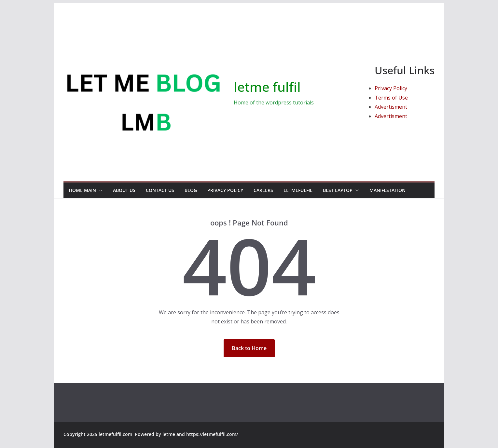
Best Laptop (338, 190)
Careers (263, 190)
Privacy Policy (391, 88)
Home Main (82, 190)
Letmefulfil (298, 190)
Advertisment (391, 107)
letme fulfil (267, 87)
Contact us (160, 190)
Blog (191, 190)
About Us (124, 190)
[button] (99, 190)
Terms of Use (391, 98)
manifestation (387, 190)
